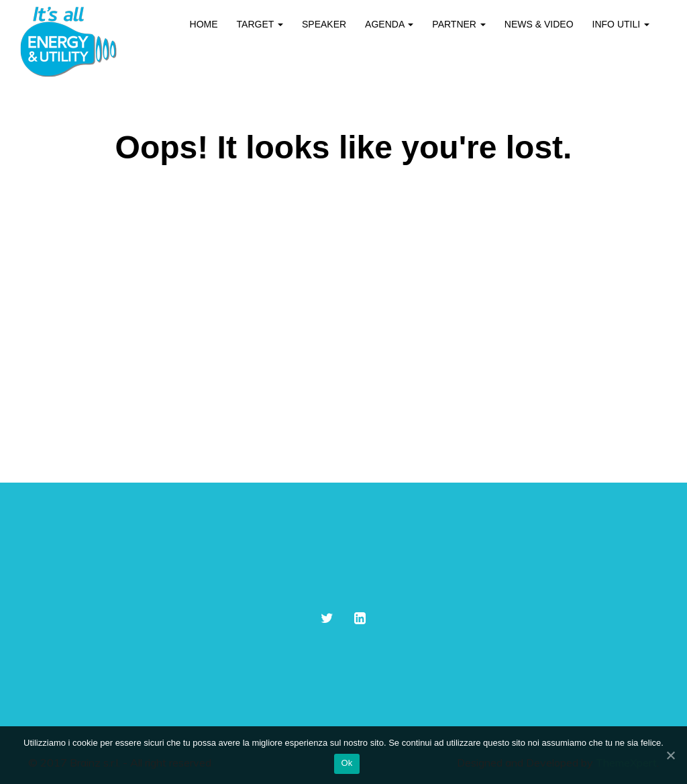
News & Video (539, 24)
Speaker (324, 24)
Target (260, 24)
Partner (459, 24)
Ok (347, 763)
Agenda (389, 24)
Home (204, 24)
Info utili (621, 24)
